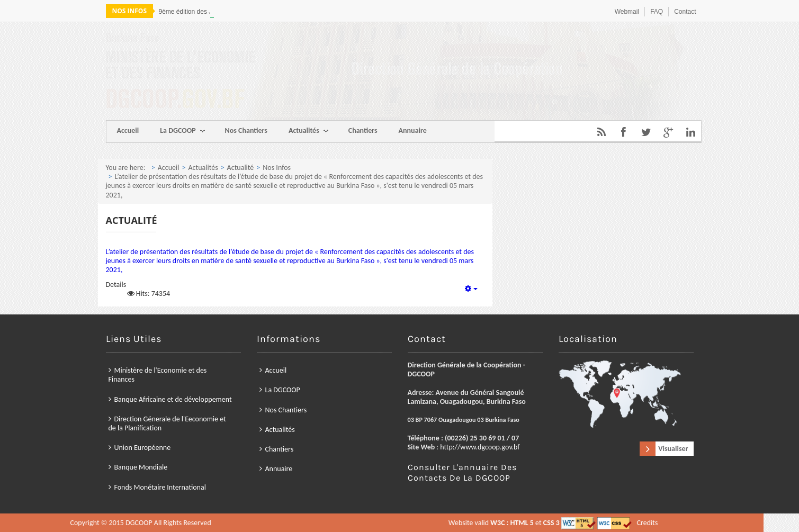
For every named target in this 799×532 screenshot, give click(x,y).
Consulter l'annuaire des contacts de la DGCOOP (462, 472)
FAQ (657, 12)
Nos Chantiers (246, 130)
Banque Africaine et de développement (173, 399)
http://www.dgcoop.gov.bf (480, 447)
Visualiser (673, 449)
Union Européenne (143, 448)
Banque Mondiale (141, 468)
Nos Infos (277, 168)
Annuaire (413, 130)
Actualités (308, 132)
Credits (402, 523)
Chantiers (363, 130)
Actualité (241, 168)
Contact (685, 12)
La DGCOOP (182, 132)
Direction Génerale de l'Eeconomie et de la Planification (167, 423)
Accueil (128, 130)
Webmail (627, 12)
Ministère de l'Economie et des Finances (158, 375)
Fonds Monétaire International (160, 487)
